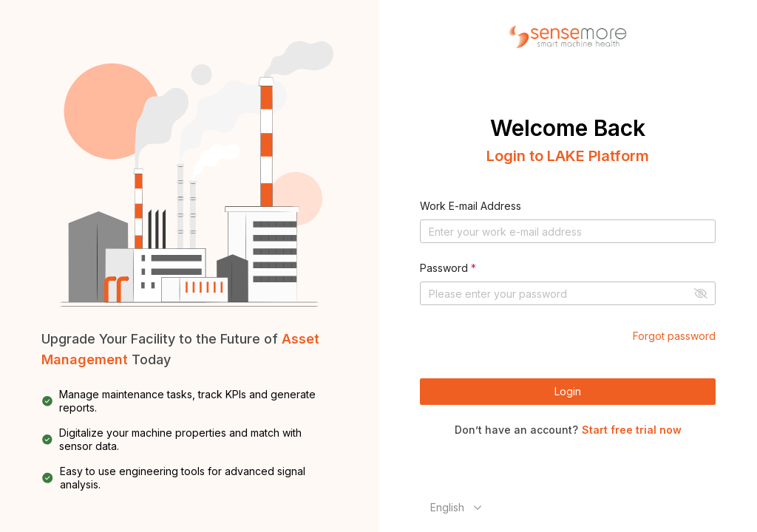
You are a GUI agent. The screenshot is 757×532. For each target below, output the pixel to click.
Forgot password (674, 336)
